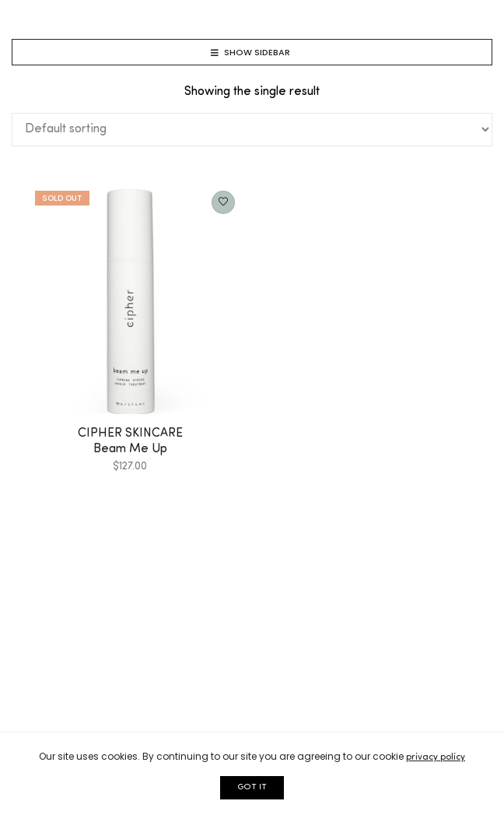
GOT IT (252, 787)
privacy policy (436, 757)
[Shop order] (252, 130)
